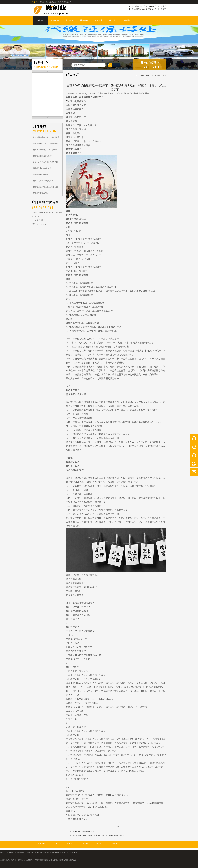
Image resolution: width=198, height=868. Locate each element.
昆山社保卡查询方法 (41, 193)
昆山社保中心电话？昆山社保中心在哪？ (47, 143)
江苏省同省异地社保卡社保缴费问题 (46, 137)
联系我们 (128, 20)
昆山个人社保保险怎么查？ (43, 181)
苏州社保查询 (161, 9)
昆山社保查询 (161, 6)
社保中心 (84, 20)
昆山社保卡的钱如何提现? (43, 156)
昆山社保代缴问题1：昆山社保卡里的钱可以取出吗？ (47, 150)
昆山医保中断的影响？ (41, 174)
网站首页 (40, 20)
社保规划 (41, 843)
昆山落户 (163, 75)
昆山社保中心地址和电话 (42, 168)
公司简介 (99, 843)
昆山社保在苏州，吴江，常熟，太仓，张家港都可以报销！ (47, 187)
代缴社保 (55, 20)
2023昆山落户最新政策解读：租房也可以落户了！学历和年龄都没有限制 (99, 835)
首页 (148, 75)
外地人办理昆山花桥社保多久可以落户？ (47, 162)
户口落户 (69, 20)
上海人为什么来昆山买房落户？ (84, 831)
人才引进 (99, 20)
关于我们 (113, 20)
